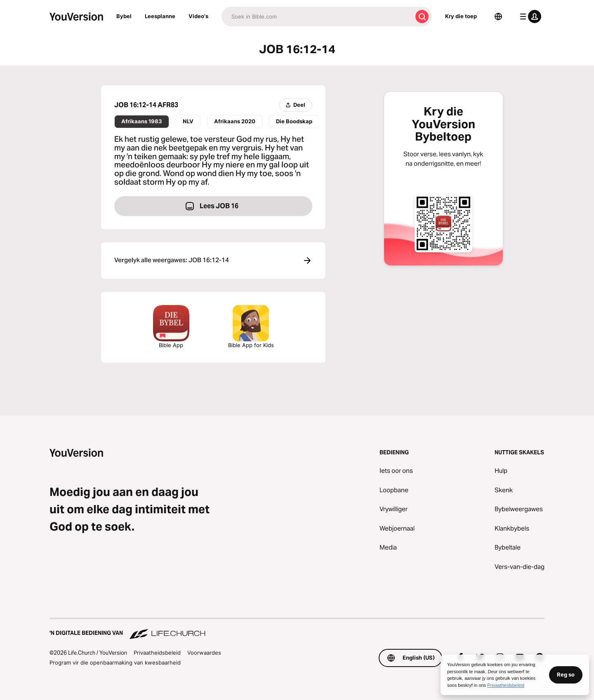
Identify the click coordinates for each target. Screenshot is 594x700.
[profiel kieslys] (529, 16)
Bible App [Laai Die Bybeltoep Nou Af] (171, 327)
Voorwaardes (204, 653)
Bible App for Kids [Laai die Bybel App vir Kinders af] (251, 327)
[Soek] (317, 16)
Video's (198, 16)
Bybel (124, 16)
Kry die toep (461, 16)
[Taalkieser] (498, 16)
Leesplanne (160, 16)
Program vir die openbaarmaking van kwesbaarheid (115, 662)
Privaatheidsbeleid (157, 653)
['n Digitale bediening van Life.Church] (297, 629)
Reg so (566, 674)
